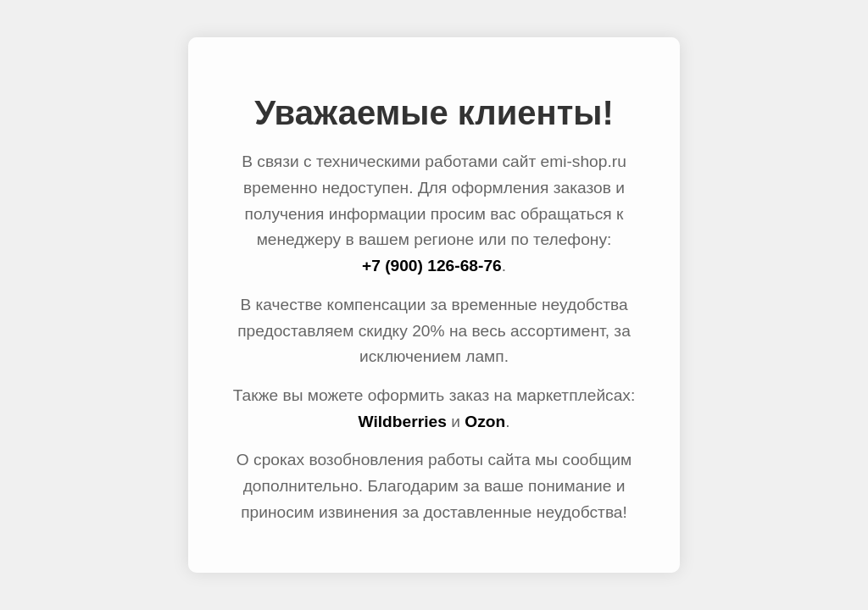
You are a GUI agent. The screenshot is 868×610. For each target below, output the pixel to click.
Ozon (485, 421)
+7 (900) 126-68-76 (432, 266)
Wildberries (402, 421)
